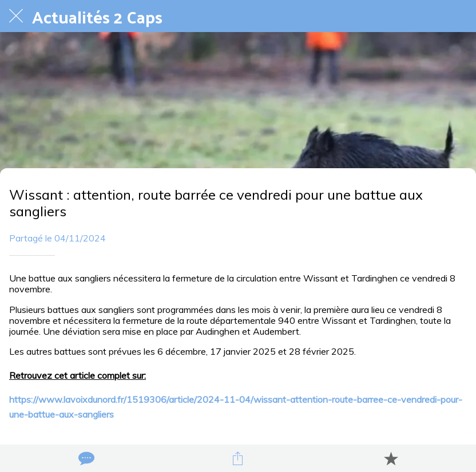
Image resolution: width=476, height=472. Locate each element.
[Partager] (238, 458)
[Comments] (85, 458)
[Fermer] (16, 16)
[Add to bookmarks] (391, 458)
